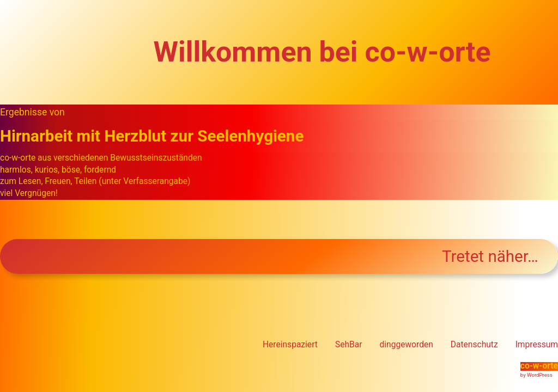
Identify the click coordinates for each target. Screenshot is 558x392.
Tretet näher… (490, 256)
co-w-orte (539, 366)
